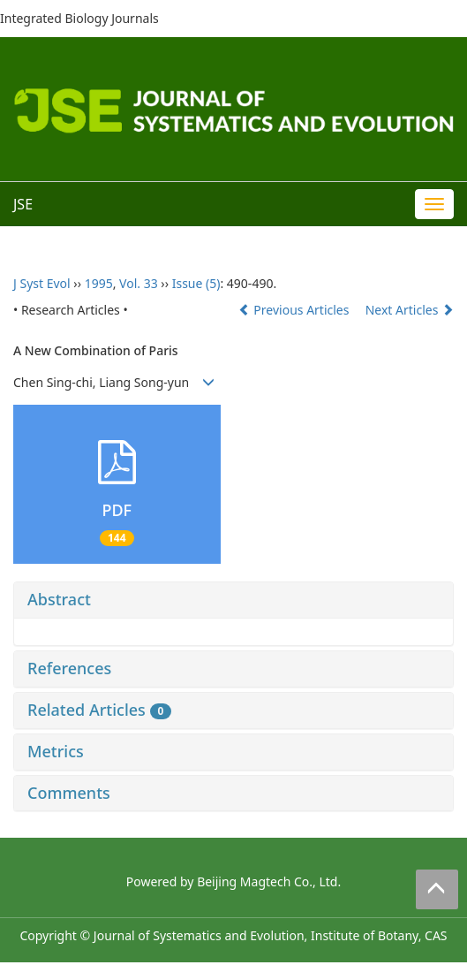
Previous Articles (295, 310)
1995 (99, 283)
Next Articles (410, 310)
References (69, 668)
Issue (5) (196, 283)
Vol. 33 (139, 283)
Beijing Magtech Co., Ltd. (269, 881)
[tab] (233, 600)
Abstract (59, 599)
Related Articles (99, 710)
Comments (69, 793)
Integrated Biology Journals (79, 18)
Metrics (56, 751)
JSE (23, 204)
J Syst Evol (42, 283)
